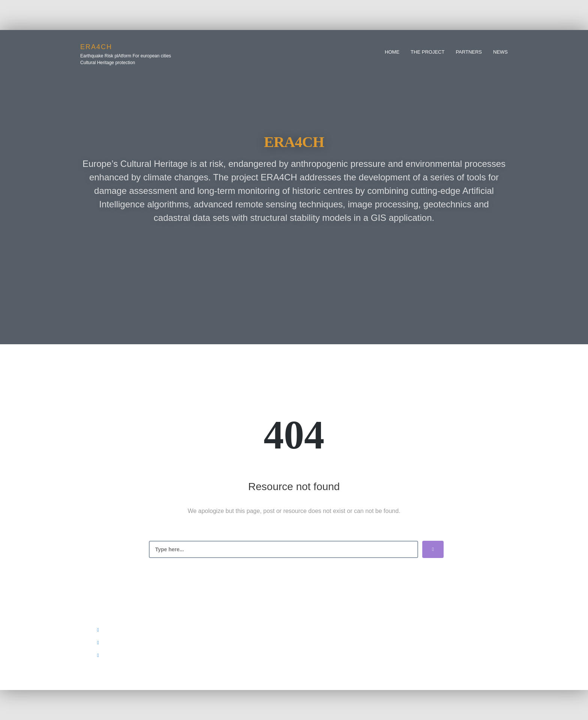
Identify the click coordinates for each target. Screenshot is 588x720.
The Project (427, 52)
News (500, 52)
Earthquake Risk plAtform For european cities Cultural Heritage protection (126, 59)
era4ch (96, 47)
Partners (469, 52)
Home (392, 52)
